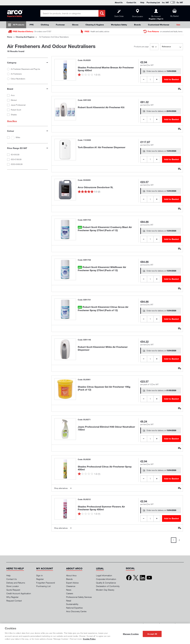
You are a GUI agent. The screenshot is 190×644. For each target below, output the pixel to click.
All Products (19, 25)
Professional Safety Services (79, 597)
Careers (70, 593)
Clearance (71, 586)
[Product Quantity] (150, 79)
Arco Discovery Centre (76, 611)
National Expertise (74, 608)
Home (10, 37)
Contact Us (131, 2)
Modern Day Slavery (105, 590)
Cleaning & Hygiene (95, 25)
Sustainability (72, 604)
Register (40, 579)
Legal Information (104, 575)
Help (142, 2)
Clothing (45, 25)
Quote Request (13, 590)
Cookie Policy (89, 639)
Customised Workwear (159, 25)
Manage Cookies (131, 634)
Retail (69, 601)
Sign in (39, 575)
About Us (119, 2)
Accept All (152, 634)
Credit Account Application (19, 593)
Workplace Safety (119, 25)
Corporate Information (106, 579)
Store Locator (13, 586)
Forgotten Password (46, 583)
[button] (15, 568)
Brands (137, 25)
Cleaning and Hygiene (25, 37)
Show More (12, 121)
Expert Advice (72, 583)
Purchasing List (153, 2)
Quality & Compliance (106, 583)
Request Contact (14, 601)
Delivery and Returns (16, 583)
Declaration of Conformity (108, 586)
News (69, 590)
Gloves (75, 25)
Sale (178, 25)
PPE (32, 25)
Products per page (141, 47)
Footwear (60, 25)
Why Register (12, 597)
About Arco (71, 575)
